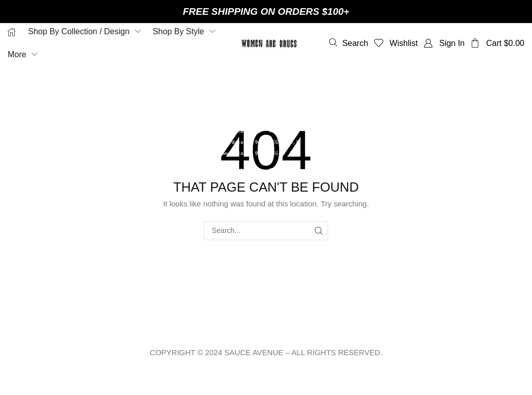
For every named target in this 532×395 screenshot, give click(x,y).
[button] (349, 43)
